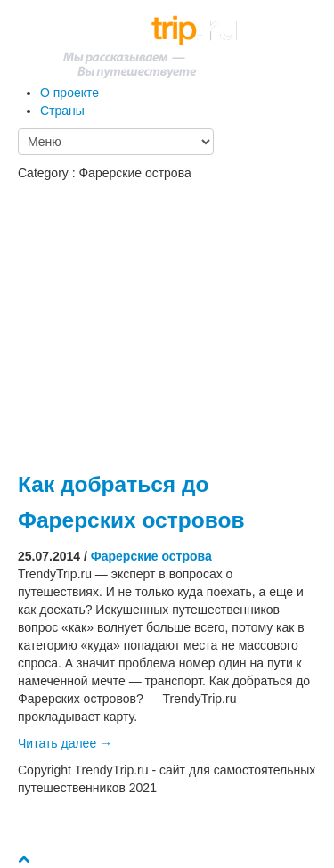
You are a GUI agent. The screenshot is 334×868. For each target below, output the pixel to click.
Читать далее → (65, 743)
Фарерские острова (151, 556)
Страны (62, 111)
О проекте (69, 93)
